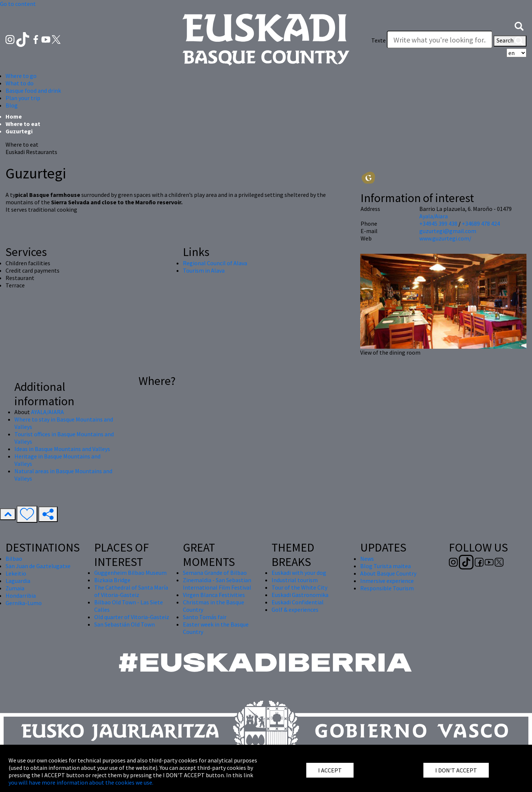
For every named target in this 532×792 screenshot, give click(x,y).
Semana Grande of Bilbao (215, 573)
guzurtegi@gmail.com (448, 231)
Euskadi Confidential (298, 602)
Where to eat (23, 124)
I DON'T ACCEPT (456, 770)
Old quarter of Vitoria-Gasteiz (132, 617)
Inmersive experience (387, 581)
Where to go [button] (21, 76)
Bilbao (14, 559)
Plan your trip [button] (23, 98)
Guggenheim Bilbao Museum (130, 573)
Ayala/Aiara (434, 216)
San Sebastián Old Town (125, 624)
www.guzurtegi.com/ (445, 238)
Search (510, 41)
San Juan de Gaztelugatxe (38, 566)
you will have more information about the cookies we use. (81, 782)
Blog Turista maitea (386, 566)
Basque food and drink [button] (33, 91)
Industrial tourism (295, 580)
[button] (519, 25)
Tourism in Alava (204, 270)
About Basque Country (388, 573)
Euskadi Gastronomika (300, 595)
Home (14, 116)
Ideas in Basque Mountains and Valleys (62, 449)
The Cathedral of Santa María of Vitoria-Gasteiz (131, 591)
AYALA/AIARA (47, 412)
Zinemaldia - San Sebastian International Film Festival (217, 584)
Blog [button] (12, 105)
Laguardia (18, 581)
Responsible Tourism (387, 588)
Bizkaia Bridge (112, 580)
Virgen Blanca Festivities (214, 595)
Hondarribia (21, 595)
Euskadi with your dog (299, 573)
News (367, 559)
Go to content (18, 4)
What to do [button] (20, 83)
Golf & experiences (295, 610)
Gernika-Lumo (24, 603)
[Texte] (440, 40)
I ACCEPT (330, 770)
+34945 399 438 (438, 223)
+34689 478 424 (481, 223)
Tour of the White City (299, 587)
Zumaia (15, 588)
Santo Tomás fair (205, 617)
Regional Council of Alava (215, 263)
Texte (378, 40)
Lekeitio (16, 573)
